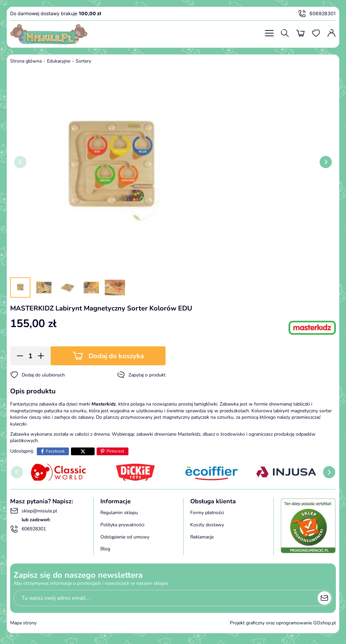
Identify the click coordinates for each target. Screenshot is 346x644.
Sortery (83, 61)
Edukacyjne (59, 61)
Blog (105, 549)
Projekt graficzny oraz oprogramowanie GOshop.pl (283, 623)
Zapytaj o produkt (141, 375)
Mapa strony (23, 623)
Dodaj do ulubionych (38, 375)
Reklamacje (202, 537)
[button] (18, 356)
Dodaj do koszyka (116, 356)
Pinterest (115, 451)
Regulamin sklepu (119, 513)
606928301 (317, 14)
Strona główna (26, 61)
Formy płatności (207, 513)
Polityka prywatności (122, 525)
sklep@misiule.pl (34, 511)
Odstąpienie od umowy (125, 537)
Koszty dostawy (207, 525)
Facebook (55, 451)
